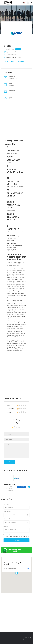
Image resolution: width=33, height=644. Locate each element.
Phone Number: (7, 519)
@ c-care (10, 487)
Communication (10, 409)
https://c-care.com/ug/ (12, 52)
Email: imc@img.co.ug (11, 55)
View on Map (18, 49)
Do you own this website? (10, 569)
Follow (21, 61)
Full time (21, 487)
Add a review (10, 61)
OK (28, 569)
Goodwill (9, 412)
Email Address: (7, 512)
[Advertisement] (16, 120)
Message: (6, 526)
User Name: (6, 504)
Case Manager (10, 484)
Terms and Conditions (12, 537)
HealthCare (10, 491)
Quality (8, 405)
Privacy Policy (25, 537)
